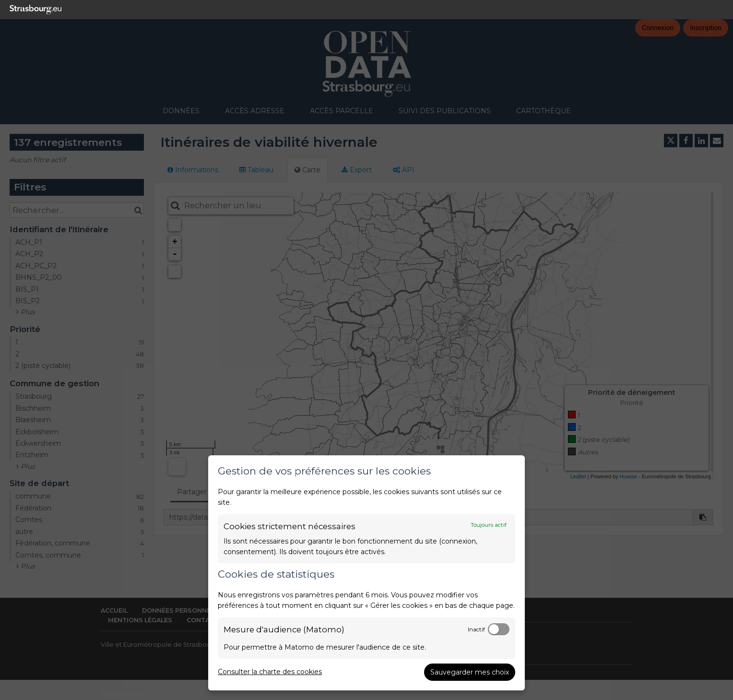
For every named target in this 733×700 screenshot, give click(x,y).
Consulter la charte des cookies (270, 672)
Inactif (476, 629)
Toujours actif (489, 525)
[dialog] (366, 573)
